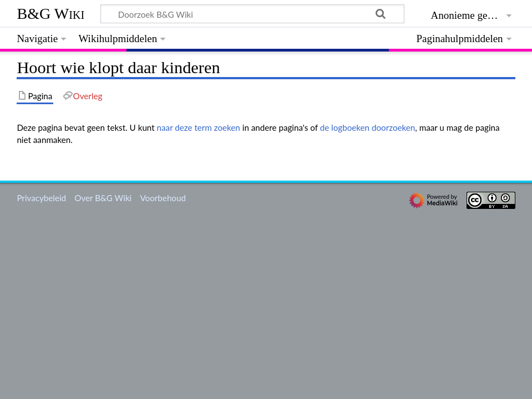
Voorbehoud (163, 198)
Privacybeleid (41, 198)
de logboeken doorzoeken (368, 127)
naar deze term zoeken (199, 127)
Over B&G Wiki (103, 198)
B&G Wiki (50, 14)
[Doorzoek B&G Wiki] (252, 14)
